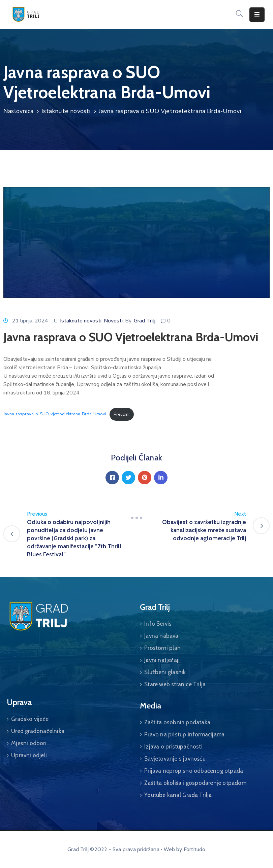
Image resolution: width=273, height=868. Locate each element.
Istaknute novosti (66, 111)
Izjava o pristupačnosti (173, 747)
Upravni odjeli (29, 755)
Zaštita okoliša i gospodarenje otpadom (195, 783)
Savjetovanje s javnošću (175, 759)
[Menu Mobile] (257, 15)
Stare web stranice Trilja (175, 684)
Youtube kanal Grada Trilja (178, 795)
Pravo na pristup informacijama (184, 734)
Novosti (113, 321)
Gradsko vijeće (30, 719)
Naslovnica (18, 111)
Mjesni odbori (29, 743)
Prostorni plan (162, 648)
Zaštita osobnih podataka (177, 722)
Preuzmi (122, 414)
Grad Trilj (145, 321)
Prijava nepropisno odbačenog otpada (194, 771)
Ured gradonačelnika (38, 731)
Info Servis (158, 624)
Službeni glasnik (165, 672)
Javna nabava (161, 636)
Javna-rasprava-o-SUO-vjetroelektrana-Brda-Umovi (55, 414)
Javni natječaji (162, 660)
